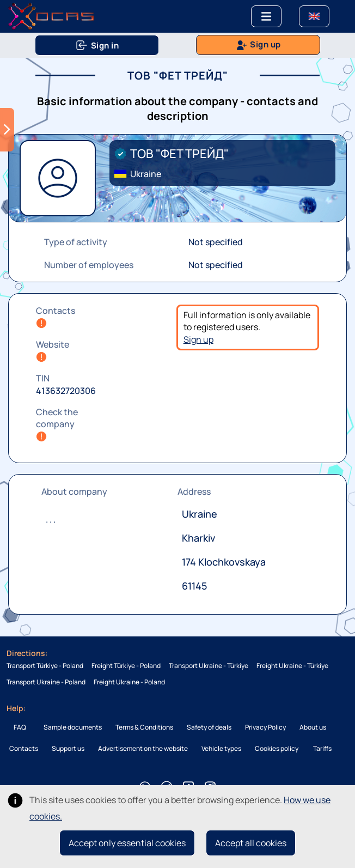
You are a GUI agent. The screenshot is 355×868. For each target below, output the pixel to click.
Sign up (198, 339)
